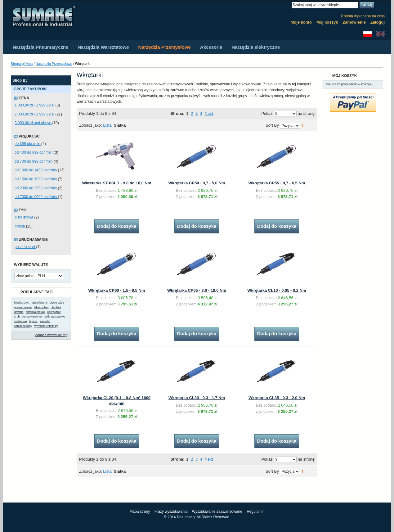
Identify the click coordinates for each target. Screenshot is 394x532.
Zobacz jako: (91, 125)
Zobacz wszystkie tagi (52, 335)
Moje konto (301, 22)
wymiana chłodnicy (46, 326)
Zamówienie (354, 22)
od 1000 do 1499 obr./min (36, 170)
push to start (25, 247)
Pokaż (267, 113)
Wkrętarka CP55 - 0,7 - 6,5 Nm (277, 183)
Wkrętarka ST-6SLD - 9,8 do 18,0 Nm (117, 183)
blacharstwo (22, 303)
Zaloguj (378, 22)
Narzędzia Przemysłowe (54, 64)
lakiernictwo (41, 307)
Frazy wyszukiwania (171, 512)
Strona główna (22, 64)
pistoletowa (24, 217)
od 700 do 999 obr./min (34, 161)
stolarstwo (21, 321)
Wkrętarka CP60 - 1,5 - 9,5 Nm (117, 290)
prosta (20, 226)
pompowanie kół (32, 317)
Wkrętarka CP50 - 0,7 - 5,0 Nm (197, 183)
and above (33, 123)
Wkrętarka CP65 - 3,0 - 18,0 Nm (197, 290)
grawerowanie (23, 307)
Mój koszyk (327, 22)
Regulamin (255, 512)
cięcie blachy (39, 303)
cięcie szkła (57, 303)
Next (209, 113)
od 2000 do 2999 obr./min (36, 188)
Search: (288, 5)
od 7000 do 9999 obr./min (36, 197)
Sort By (272, 126)
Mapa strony (140, 512)
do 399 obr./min (28, 144)
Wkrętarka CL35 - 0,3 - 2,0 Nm (277, 398)
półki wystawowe (55, 317)
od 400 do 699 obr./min (34, 152)
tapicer (33, 321)
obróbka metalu (35, 312)
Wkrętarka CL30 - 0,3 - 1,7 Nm (197, 398)
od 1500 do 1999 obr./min (36, 179)
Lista (107, 125)
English (380, 34)
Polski (368, 34)
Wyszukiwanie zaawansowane (217, 512)
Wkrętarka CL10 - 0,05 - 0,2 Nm (277, 290)
